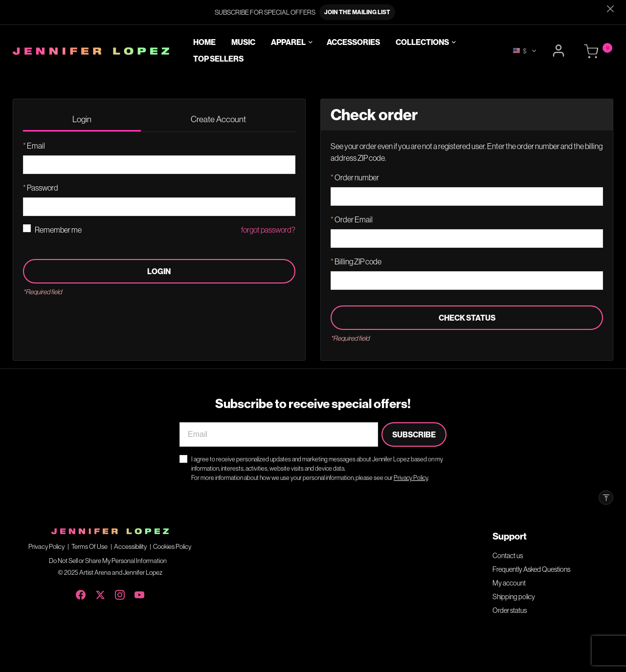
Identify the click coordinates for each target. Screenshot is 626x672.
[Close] (610, 9)
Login (159, 271)
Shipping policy (514, 597)
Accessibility (130, 546)
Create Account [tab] (218, 119)
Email (35, 146)
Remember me (58, 230)
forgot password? (268, 230)
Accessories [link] (353, 43)
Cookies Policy (172, 546)
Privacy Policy (46, 546)
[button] (560, 51)
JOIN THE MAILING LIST (357, 12)
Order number (356, 177)
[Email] (279, 434)
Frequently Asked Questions (531, 569)
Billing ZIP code (358, 261)
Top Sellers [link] (218, 59)
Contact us (508, 556)
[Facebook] (81, 593)
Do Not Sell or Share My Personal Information (108, 561)
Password (42, 188)
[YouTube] (139, 593)
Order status (510, 610)
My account (509, 583)
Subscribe (414, 434)
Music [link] (243, 43)
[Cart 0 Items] (591, 52)
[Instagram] (120, 593)
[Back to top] (606, 498)
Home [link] (204, 43)
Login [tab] (82, 119)
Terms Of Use (89, 546)
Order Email (353, 219)
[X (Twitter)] (100, 593)
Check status (467, 318)
